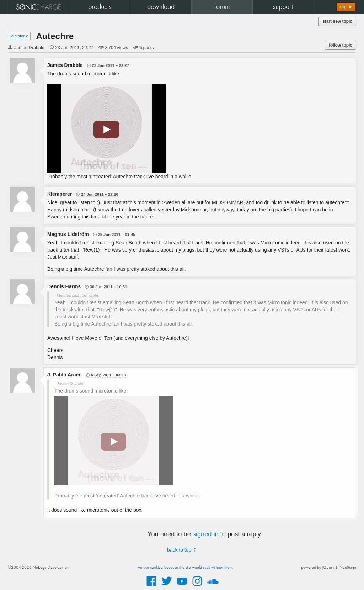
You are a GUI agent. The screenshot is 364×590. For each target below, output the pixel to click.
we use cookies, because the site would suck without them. (185, 568)
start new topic (337, 21)
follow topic (341, 45)
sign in (346, 7)
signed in (206, 534)
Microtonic (19, 36)
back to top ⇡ (182, 550)
